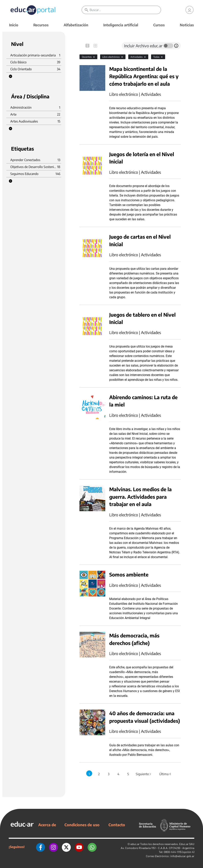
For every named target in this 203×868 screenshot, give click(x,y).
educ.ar (135, 844)
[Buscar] (125, 10)
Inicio (14, 25)
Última (165, 774)
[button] (11, 76)
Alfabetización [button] (76, 25)
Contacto (117, 825)
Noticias (187, 25)
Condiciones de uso (82, 825)
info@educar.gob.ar (182, 856)
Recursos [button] (41, 25)
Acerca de (47, 825)
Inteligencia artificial (121, 25)
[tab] (87, 46)
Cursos (159, 25)
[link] (190, 10)
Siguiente (144, 774)
